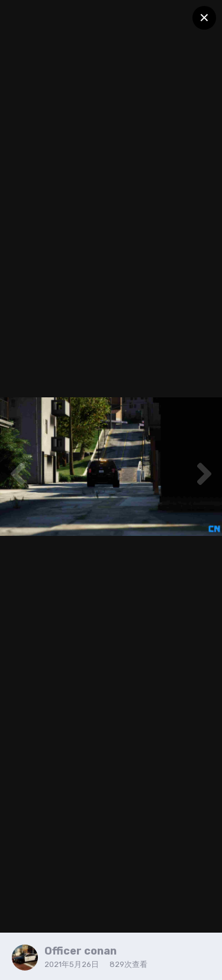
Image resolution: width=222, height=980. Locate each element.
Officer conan (81, 951)
